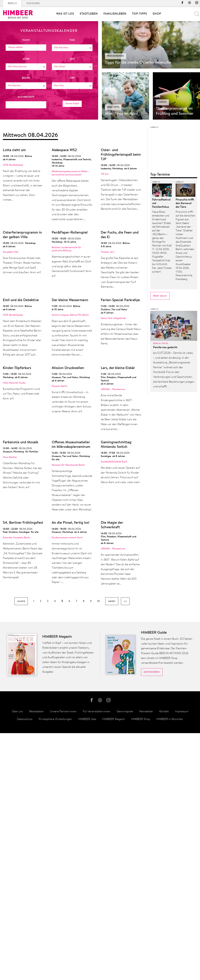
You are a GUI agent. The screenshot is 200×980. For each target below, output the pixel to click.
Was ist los (65, 14)
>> (125, 601)
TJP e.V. (105, 174)
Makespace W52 (64, 150)
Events (162, 102)
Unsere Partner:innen (63, 959)
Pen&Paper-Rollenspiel (70, 233)
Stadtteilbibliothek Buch (114, 462)
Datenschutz (25, 966)
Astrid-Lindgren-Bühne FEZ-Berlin (70, 315)
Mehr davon (160, 758)
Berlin (12, 3)
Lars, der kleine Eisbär (118, 368)
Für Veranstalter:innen (97, 959)
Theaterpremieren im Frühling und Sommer (175, 111)
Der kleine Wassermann (70, 300)
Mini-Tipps (113, 107)
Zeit (72, 59)
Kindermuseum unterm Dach (67, 538)
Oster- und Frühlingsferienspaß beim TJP (121, 155)
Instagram (196, 4)
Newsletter (146, 959)
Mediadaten (36, 959)
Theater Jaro (108, 252)
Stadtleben (89, 14)
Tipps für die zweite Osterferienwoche (138, 63)
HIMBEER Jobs (87, 966)
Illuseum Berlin (60, 386)
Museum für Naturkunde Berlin (68, 465)
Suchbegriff (26, 97)
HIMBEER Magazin (114, 966)
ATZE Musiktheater (13, 165)
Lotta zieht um (14, 150)
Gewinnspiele (125, 959)
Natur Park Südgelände (113, 318)
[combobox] (72, 48)
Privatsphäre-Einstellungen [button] (55, 966)
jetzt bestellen (152, 917)
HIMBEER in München (170, 966)
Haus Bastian (10, 457)
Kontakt (164, 959)
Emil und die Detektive (21, 300)
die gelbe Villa (10, 252)
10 (99, 601)
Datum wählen (16, 47)
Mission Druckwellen (68, 368)
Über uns (17, 959)
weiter (112, 601)
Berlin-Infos (161, 806)
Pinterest (188, 4)
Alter (26, 59)
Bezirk (26, 78)
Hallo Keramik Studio (14, 383)
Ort (72, 78)
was (72, 40)
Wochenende (116, 56)
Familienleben (115, 14)
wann (26, 40)
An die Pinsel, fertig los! (71, 523)
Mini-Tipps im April (121, 114)
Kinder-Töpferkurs (17, 368)
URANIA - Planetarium (113, 389)
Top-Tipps (140, 14)
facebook (179, 4)
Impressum (182, 959)
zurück (21, 601)
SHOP (157, 14)
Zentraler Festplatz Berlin (17, 538)
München (33, 3)
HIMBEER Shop (141, 966)
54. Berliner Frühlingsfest (23, 523)
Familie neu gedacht (165, 810)
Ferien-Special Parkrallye (120, 300)
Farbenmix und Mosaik (20, 442)
